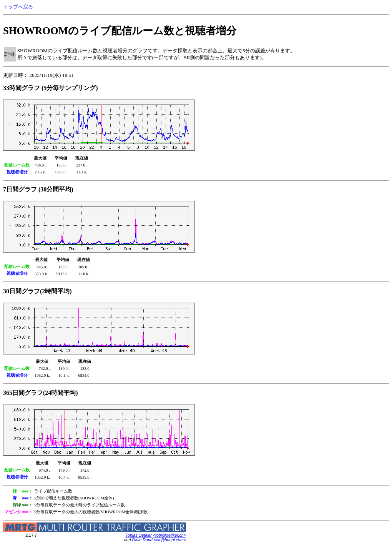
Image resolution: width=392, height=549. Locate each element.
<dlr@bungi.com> (170, 540)
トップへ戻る (18, 7)
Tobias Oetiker (138, 535)
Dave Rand (142, 540)
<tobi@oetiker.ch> (169, 535)
